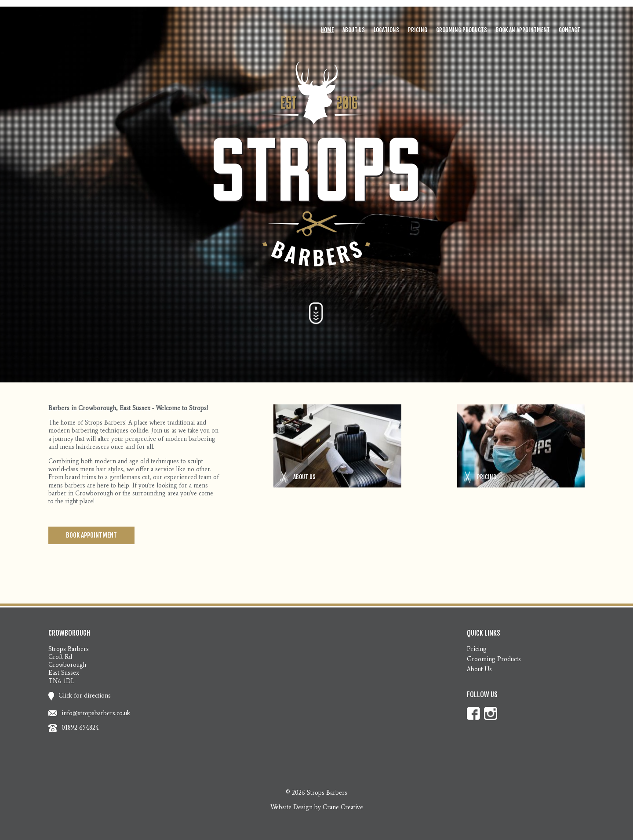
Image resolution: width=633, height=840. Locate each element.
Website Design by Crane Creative (317, 807)
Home (327, 30)
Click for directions (80, 696)
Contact (569, 30)
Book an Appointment (523, 30)
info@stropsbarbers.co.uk (96, 713)
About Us (354, 30)
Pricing (418, 30)
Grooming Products (462, 30)
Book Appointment (91, 535)
